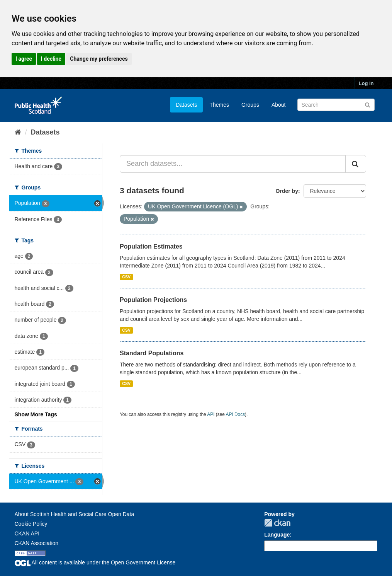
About (279, 105)
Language (277, 535)
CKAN (277, 523)
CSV (126, 277)
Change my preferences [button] (99, 59)
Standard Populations (152, 353)
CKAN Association (37, 543)
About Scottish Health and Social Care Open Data (75, 514)
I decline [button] (51, 59)
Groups (250, 105)
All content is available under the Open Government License (95, 562)
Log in (366, 83)
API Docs (236, 414)
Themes (219, 105)
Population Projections (153, 300)
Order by (287, 191)
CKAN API (27, 533)
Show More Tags (36, 414)
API (211, 414)
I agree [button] (24, 59)
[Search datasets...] (233, 164)
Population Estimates (151, 246)
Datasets (186, 105)
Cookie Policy (31, 524)
